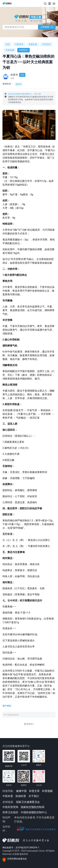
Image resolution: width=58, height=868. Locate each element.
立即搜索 (47, 27)
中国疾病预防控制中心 (34, 812)
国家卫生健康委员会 (28, 802)
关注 (22, 75)
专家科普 (33, 44)
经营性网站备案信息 (17, 859)
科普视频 (47, 791)
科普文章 (34, 791)
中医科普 (8, 796)
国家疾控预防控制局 (33, 807)
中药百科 (46, 44)
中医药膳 (10, 50)
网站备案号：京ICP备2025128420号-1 (21, 848)
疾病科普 (21, 796)
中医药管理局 (10, 807)
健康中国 (21, 791)
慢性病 (19, 84)
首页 (8, 44)
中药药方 (24, 50)
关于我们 (34, 796)
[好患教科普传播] (7, 3)
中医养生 (19, 44)
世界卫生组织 (10, 812)
